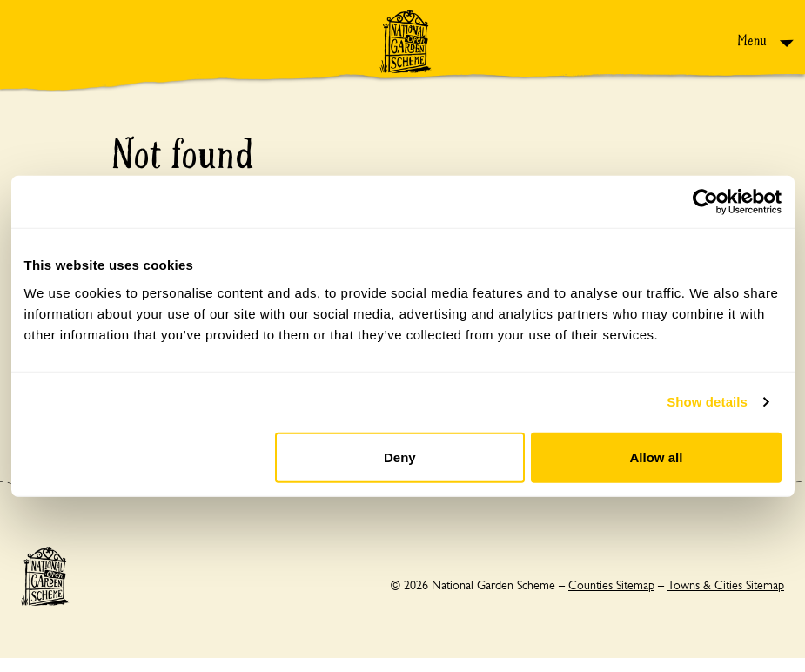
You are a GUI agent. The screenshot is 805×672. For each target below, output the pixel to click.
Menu (754, 40)
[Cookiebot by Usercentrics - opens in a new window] (705, 202)
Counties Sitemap (611, 585)
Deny (400, 457)
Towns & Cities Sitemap (726, 585)
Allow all (657, 457)
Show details (707, 402)
